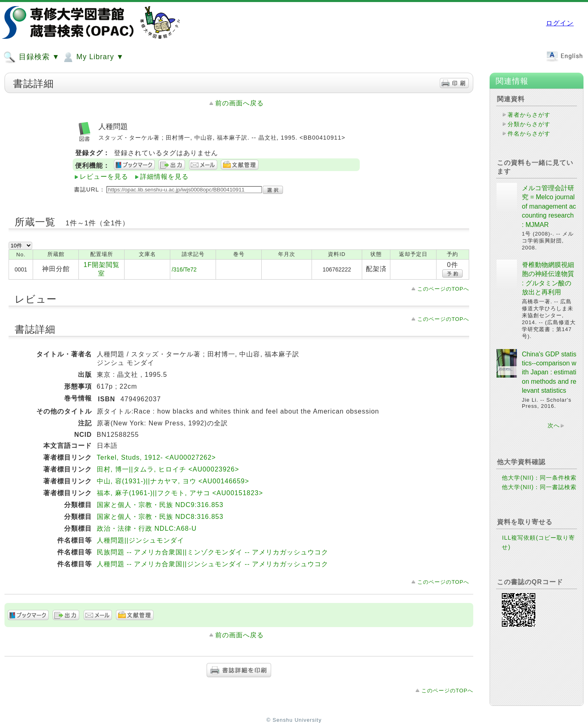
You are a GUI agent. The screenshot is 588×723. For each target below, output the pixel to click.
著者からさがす (529, 115)
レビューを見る (104, 177)
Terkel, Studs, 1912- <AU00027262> (156, 457)
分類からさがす (529, 124)
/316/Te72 (184, 269)
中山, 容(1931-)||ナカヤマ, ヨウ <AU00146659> (173, 481)
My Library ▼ (93, 57)
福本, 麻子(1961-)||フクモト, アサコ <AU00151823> (180, 493)
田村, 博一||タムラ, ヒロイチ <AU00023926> (168, 469)
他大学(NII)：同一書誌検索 (539, 487)
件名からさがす (529, 133)
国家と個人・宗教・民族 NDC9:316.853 (160, 505)
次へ (554, 425)
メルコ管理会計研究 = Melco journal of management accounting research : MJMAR (549, 206)
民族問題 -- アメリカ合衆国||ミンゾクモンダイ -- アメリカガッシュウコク (213, 552)
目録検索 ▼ (31, 57)
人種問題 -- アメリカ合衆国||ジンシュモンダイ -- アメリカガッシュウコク (213, 564)
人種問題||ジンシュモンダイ (140, 540)
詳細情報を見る (164, 177)
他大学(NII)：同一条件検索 (539, 478)
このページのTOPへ (443, 289)
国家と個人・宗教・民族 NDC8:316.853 (160, 517)
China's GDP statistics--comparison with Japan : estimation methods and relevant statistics (549, 373)
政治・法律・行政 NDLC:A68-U (147, 528)
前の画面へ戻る (239, 103)
